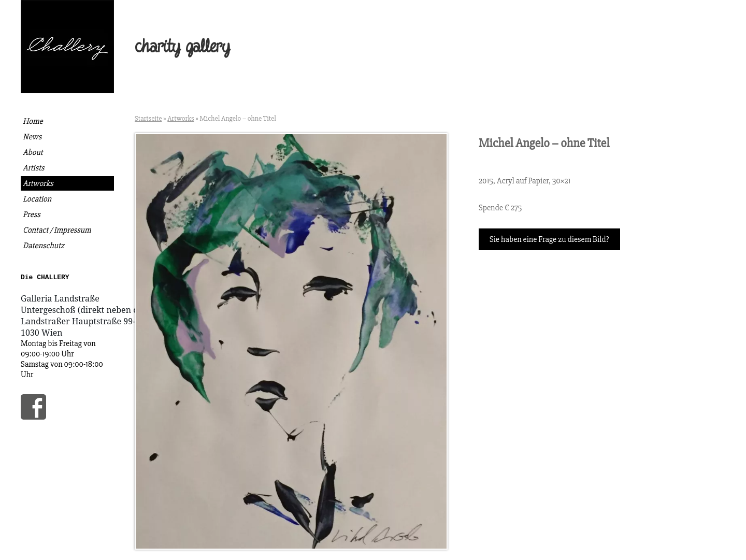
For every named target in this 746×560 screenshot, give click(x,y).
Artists (33, 168)
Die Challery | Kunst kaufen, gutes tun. (67, 47)
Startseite (148, 118)
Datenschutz (44, 246)
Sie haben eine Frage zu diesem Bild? (549, 239)
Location (37, 199)
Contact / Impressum (57, 230)
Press (32, 214)
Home (33, 121)
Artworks (38, 183)
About (33, 152)
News (32, 137)
